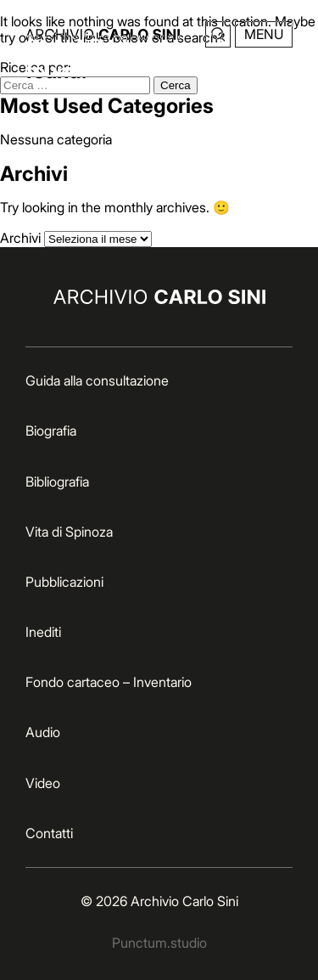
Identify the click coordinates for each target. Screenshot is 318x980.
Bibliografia (57, 482)
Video (43, 783)
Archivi (20, 238)
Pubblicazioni (64, 582)
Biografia (51, 431)
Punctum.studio (159, 943)
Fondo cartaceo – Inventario (109, 682)
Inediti (43, 632)
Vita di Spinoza (69, 532)
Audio (43, 732)
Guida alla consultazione (97, 380)
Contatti (49, 833)
